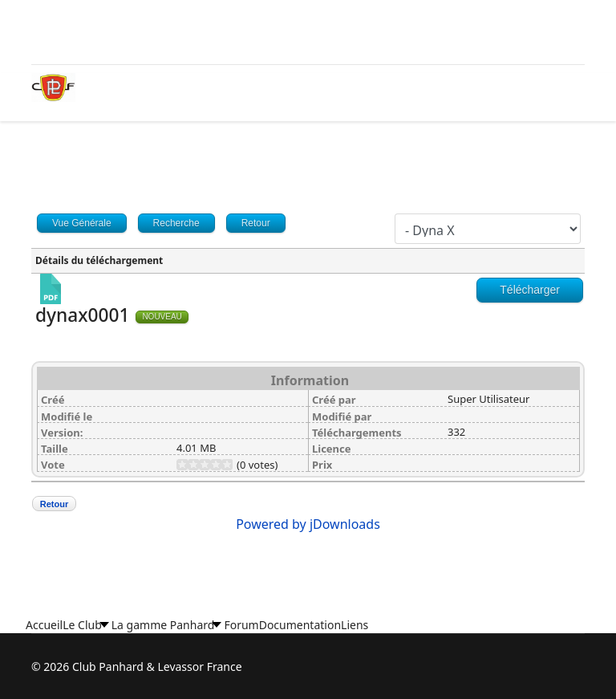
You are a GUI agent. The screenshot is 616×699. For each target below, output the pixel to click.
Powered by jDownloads (308, 524)
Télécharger (530, 290)
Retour (54, 504)
